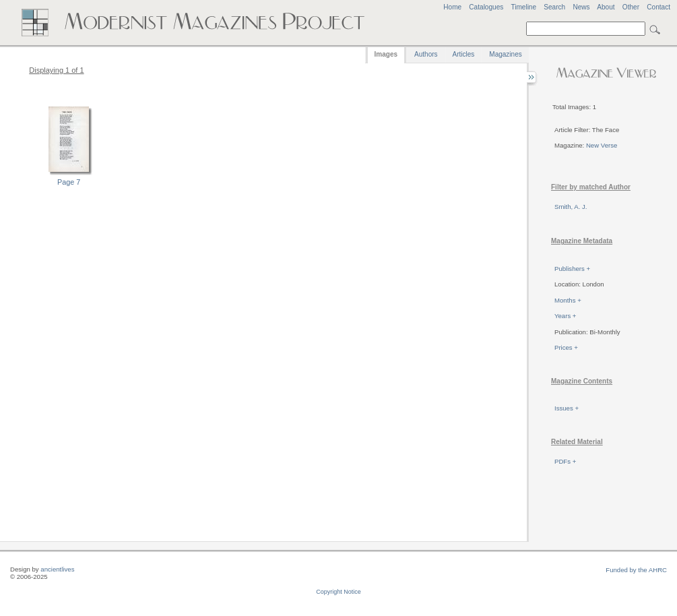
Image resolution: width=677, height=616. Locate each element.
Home (452, 7)
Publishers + (572, 269)
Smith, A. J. (571, 207)
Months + (568, 300)
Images (386, 54)
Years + (565, 316)
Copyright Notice (338, 592)
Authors (426, 54)
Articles (464, 54)
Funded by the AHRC (636, 570)
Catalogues (486, 7)
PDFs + (565, 461)
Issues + (567, 408)
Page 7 (69, 182)
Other (631, 7)
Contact (658, 7)
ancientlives (57, 569)
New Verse (602, 145)
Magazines (505, 54)
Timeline (523, 7)
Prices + (566, 347)
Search (554, 7)
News (581, 7)
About (606, 7)
